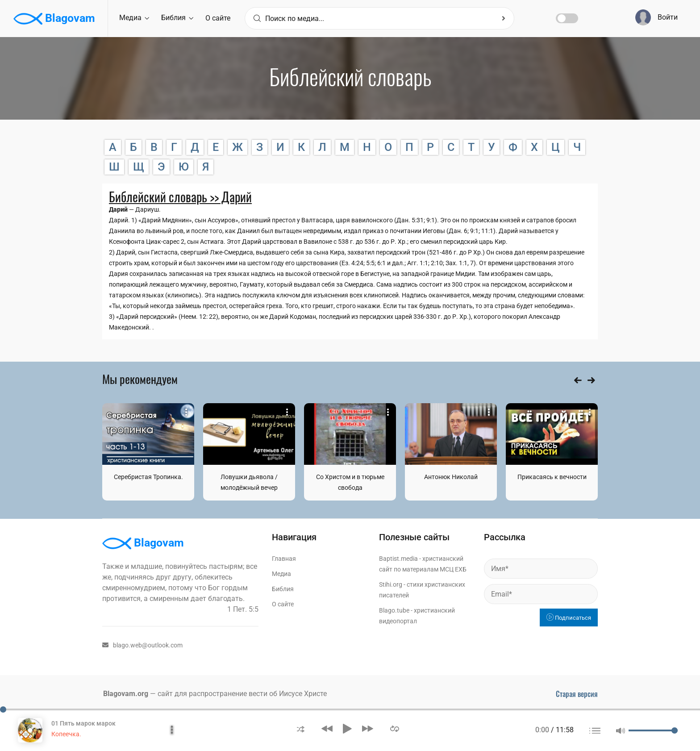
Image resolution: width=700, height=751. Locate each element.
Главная (284, 559)
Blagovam (54, 19)
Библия (177, 18)
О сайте (218, 18)
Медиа (134, 18)
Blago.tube (394, 610)
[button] (301, 728)
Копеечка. (66, 734)
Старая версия (577, 694)
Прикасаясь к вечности (552, 477)
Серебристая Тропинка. (148, 477)
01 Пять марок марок (83, 723)
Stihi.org (391, 584)
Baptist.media (398, 559)
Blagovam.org (126, 694)
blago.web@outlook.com (142, 645)
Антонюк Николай (451, 477)
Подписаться (569, 618)
